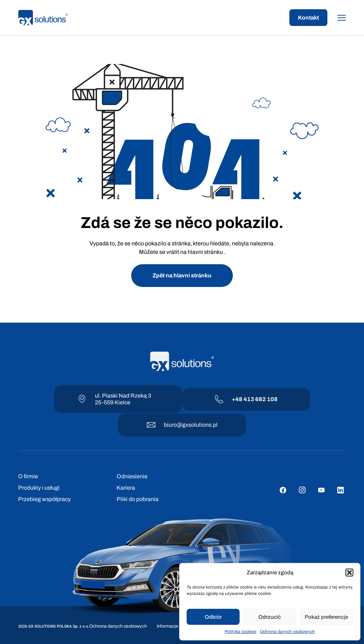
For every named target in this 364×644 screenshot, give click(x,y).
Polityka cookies (240, 632)
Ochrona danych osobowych (287, 632)
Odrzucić (270, 617)
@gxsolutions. (195, 425)
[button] (349, 573)
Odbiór (213, 617)
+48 (238, 399)
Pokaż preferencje (326, 617)
